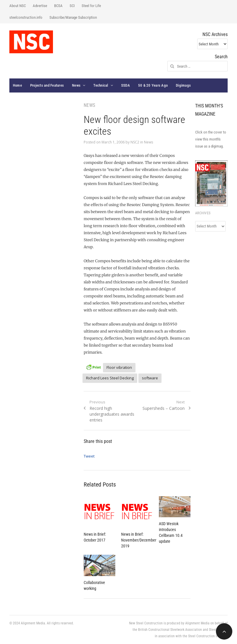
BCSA (58, 6)
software (150, 378)
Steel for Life (91, 6)
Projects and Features (47, 85)
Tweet (89, 456)
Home (17, 85)
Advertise (40, 6)
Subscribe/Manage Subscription (73, 17)
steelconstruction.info (26, 17)
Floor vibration (119, 367)
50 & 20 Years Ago (153, 85)
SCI (72, 6)
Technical (101, 85)
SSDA (126, 85)
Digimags (183, 85)
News (76, 85)
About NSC (18, 6)
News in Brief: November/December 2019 (139, 540)
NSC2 (135, 142)
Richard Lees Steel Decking (110, 378)
